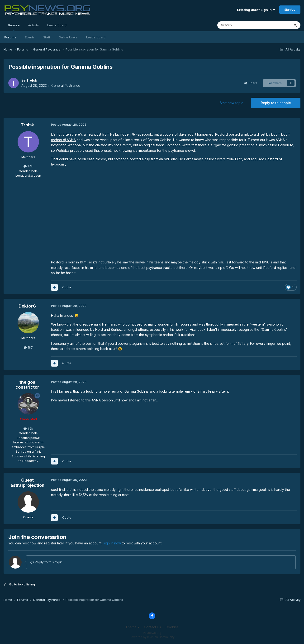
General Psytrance (66, 85)
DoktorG (27, 306)
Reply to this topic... (48, 562)
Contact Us (152, 627)
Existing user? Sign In (256, 10)
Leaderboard (96, 37)
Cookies (172, 627)
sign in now (112, 543)
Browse (14, 27)
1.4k (28, 166)
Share (251, 83)
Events (30, 37)
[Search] (242, 25)
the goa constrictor (27, 385)
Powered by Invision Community (152, 637)
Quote (67, 287)
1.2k (28, 428)
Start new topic (231, 103)
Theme (132, 627)
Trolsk (32, 80)
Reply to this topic (276, 103)
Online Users (68, 37)
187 (28, 347)
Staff (47, 37)
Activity (33, 25)
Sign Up (290, 9)
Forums (10, 37)
